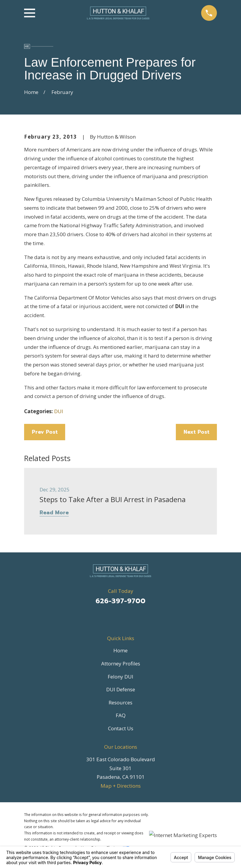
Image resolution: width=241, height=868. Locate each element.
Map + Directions (121, 786)
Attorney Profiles (121, 663)
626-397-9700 (121, 601)
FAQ (121, 715)
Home (121, 650)
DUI (59, 411)
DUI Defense (121, 689)
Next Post (197, 432)
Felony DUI (121, 677)
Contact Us (121, 728)
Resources (121, 702)
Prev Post (45, 432)
